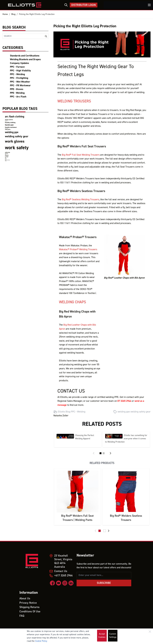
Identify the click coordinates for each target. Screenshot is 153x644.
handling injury (7, 156)
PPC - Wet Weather (20, 82)
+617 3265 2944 (63, 576)
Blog (13, 14)
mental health (7, 155)
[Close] (150, 632)
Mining (6, 158)
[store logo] (25, 5)
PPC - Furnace (17, 67)
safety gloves (8, 130)
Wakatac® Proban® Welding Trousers (78, 249)
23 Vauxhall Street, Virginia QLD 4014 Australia (63, 561)
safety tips (7, 152)
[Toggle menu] (149, 5)
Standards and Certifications (25, 56)
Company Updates (19, 63)
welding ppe (12, 132)
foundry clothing (10, 123)
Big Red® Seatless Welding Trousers (80, 199)
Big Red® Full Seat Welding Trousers (81, 155)
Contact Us (61, 571)
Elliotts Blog (64, 412)
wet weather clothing (7, 160)
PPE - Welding (17, 93)
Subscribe (104, 583)
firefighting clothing (6, 161)
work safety (17, 148)
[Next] (110, 453)
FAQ (22, 616)
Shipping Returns (29, 607)
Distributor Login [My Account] (84, 5)
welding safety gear (17, 136)
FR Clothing (7, 157)
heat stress (6, 154)
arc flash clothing (15, 117)
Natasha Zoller (61, 416)
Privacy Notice (28, 603)
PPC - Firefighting (19, 78)
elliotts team (6, 121)
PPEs (6, 159)
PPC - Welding (17, 74)
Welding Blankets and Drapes (25, 59)
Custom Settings (113, 636)
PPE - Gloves (17, 89)
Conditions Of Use (30, 612)
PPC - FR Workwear (20, 85)
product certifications (7, 129)
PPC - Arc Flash (18, 97)
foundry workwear (11, 127)
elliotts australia (9, 120)
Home (5, 14)
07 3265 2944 (124, 401)
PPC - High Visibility (20, 71)
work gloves (15, 141)
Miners (6, 158)
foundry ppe (9, 125)
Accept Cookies (102, 636)
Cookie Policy (41, 641)
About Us (25, 598)
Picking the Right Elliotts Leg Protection (37, 14)
